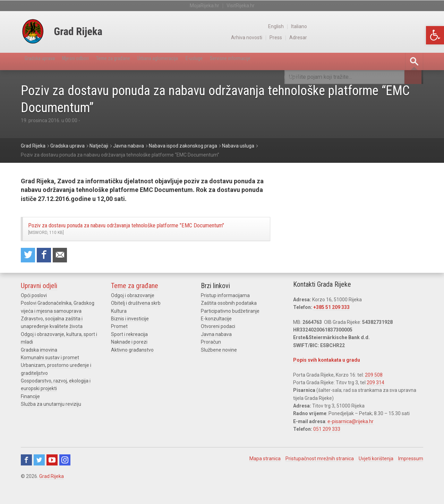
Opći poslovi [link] (34, 312)
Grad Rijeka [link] (52, 493)
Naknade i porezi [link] (129, 359)
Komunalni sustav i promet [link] (50, 375)
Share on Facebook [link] (48, 271)
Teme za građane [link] (141, 61)
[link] (435, 35)
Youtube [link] (52, 477)
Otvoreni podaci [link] (218, 343)
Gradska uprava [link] (45, 61)
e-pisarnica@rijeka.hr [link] (351, 438)
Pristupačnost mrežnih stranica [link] (320, 475)
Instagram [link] (65, 477)
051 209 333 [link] (327, 446)
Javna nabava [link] (216, 351)
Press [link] (391, 37)
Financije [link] (30, 413)
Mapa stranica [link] (265, 475)
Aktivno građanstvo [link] (132, 367)
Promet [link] (119, 343)
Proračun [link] (211, 359)
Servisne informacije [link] (293, 61)
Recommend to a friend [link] (66, 271)
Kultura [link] (119, 328)
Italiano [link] (415, 26)
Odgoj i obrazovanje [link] (133, 312)
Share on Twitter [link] (29, 271)
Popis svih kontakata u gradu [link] (327, 377)
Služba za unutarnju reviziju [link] (51, 421)
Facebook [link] (26, 477)
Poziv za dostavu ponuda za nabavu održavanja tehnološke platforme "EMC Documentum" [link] (142, 236)
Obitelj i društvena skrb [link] (136, 320)
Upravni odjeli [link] (39, 303)
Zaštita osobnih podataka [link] (229, 320)
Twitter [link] (39, 477)
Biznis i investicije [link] (130, 336)
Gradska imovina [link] (39, 367)
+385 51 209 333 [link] (331, 324)
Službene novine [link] (219, 367)
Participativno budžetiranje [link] (230, 328)
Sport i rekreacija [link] (129, 351)
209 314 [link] (375, 400)
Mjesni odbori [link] (92, 61)
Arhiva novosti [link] (360, 37)
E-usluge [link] (245, 61)
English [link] (391, 26)
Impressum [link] (411, 475)
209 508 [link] (374, 392)
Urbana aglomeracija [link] (198, 61)
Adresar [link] (415, 37)
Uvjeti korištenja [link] (376, 475)
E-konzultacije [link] (216, 336)
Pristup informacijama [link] (225, 312)
